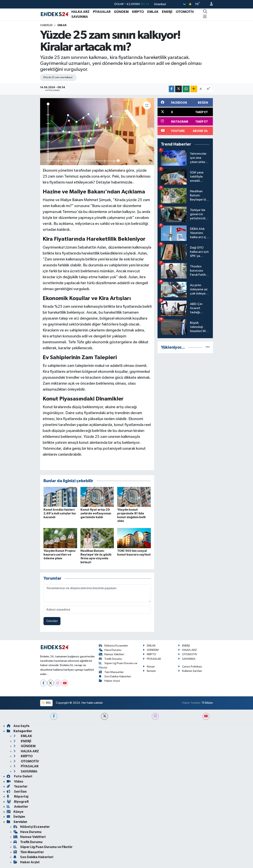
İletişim (149, 671)
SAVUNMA (80, 17)
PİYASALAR (102, 12)
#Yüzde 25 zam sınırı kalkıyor (58, 77)
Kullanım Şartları (190, 671)
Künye (149, 667)
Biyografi (18, 802)
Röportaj (17, 797)
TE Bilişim (207, 703)
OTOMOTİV (185, 12)
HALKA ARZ (80, 12)
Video (15, 781)
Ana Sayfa (18, 726)
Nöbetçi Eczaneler (114, 646)
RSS (46, 703)
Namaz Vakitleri (112, 654)
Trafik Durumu (110, 659)
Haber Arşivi (110, 681)
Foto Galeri (19, 776)
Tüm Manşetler (111, 672)
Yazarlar (17, 786)
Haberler (46, 25)
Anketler (17, 807)
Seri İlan (17, 792)
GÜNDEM (121, 12)
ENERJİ (167, 12)
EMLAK (153, 12)
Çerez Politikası (190, 667)
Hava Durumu (110, 650)
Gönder (52, 621)
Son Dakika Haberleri (115, 676)
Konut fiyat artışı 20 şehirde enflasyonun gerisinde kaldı (96, 513)
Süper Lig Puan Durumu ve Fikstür (43, 847)
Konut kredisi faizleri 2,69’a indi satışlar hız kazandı (60, 513)
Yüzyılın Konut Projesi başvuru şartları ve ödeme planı (59, 555)
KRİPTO (138, 12)
